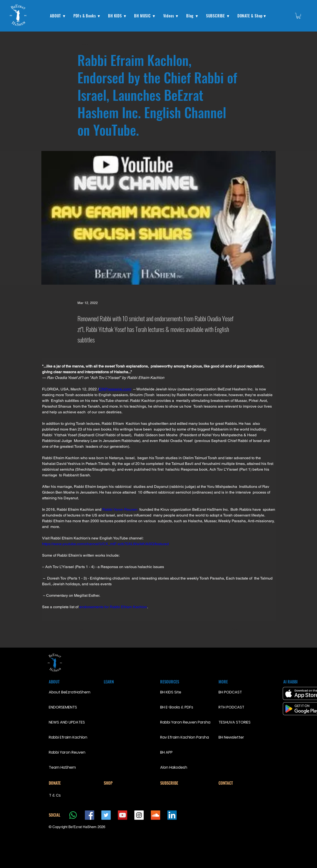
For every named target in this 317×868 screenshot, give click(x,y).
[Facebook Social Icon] (90, 815)
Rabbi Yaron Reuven (66, 752)
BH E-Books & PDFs (177, 707)
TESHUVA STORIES (235, 722)
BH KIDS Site (171, 692)
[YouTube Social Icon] (123, 815)
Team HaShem (62, 767)
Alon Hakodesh (174, 767)
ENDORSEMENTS (63, 707)
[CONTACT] (235, 783)
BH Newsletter (231, 737)
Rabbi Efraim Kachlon (66, 737)
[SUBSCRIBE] (177, 783)
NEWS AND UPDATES (66, 722)
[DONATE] (66, 783)
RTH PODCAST (231, 707)
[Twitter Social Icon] (106, 815)
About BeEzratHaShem (66, 692)
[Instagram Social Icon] (139, 815)
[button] (58, 16)
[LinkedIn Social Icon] (172, 815)
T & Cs (55, 795)
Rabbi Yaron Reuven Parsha (185, 722)
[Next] (228, 629)
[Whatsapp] (73, 815)
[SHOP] (121, 783)
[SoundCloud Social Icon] (156, 815)
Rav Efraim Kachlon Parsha (185, 737)
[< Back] (93, 44)
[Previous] (93, 629)
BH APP (166, 752)
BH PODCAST (230, 692)
